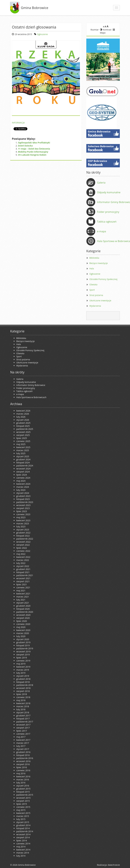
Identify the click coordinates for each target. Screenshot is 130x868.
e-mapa (101, 231)
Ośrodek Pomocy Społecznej (103, 279)
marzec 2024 (23, 487)
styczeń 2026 (23, 420)
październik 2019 (25, 648)
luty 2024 (21, 490)
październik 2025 (25, 429)
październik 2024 (25, 466)
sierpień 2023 (23, 508)
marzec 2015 (23, 816)
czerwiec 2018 (23, 697)
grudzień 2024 (23, 459)
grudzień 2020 (23, 606)
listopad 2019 (23, 645)
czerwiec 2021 (23, 587)
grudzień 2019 (23, 642)
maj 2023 (21, 517)
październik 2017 (25, 722)
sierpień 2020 (23, 618)
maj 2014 (21, 847)
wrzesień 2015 (23, 798)
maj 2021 (21, 591)
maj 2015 (21, 810)
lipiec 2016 (22, 767)
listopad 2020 (23, 609)
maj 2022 (21, 554)
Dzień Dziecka (25, 146)
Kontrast (106, 30)
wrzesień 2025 (23, 432)
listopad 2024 (23, 463)
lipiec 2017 (22, 731)
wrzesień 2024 (23, 469)
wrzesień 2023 (23, 505)
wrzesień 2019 (23, 651)
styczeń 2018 (23, 712)
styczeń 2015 (23, 822)
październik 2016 (25, 758)
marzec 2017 (23, 743)
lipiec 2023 (22, 511)
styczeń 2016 (23, 786)
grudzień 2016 (23, 752)
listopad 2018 (23, 682)
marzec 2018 (23, 706)
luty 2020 (21, 636)
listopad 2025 (23, 426)
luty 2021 (21, 600)
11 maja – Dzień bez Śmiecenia (34, 149)
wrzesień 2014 (23, 834)
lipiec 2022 (22, 548)
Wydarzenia (95, 306)
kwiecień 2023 (23, 520)
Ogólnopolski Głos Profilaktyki (34, 143)
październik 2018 (25, 685)
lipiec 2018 (22, 694)
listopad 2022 (23, 536)
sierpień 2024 (23, 472)
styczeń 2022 (23, 566)
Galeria (101, 183)
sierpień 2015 (23, 801)
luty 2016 (21, 783)
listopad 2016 (23, 755)
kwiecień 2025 (23, 447)
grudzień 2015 (23, 789)
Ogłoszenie (42, 34)
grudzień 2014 (23, 825)
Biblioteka (94, 258)
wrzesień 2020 (23, 615)
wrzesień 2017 (23, 725)
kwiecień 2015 (23, 813)
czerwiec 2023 (23, 514)
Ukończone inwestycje (100, 300)
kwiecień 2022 (23, 557)
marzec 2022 (23, 560)
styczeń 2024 (23, 493)
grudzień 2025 (23, 423)
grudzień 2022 (23, 533)
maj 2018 (21, 700)
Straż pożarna (96, 295)
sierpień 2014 (23, 837)
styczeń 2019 (23, 676)
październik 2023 (25, 502)
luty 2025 (21, 453)
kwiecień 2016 (23, 776)
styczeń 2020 (23, 639)
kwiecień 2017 (23, 740)
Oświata (93, 284)
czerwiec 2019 (23, 661)
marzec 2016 (23, 780)
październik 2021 (25, 575)
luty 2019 (21, 673)
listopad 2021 (23, 572)
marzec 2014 (23, 853)
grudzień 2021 (23, 569)
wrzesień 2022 (23, 542)
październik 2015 (25, 795)
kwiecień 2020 (23, 630)
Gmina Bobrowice (35, 8)
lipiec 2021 (22, 584)
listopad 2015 (23, 792)
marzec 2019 (23, 670)
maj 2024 (21, 481)
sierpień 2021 (23, 581)
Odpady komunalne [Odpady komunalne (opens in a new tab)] (109, 192)
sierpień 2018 (23, 691)
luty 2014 (21, 856)
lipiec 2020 (22, 621)
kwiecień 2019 (23, 667)
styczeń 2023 (23, 530)
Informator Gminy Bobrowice (31, 385)
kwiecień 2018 (23, 703)
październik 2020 (25, 612)
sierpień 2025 (23, 435)
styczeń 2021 (23, 603)
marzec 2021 (23, 597)
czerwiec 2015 (23, 807)
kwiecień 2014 (23, 850)
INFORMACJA (18, 123)
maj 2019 (21, 664)
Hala (92, 268)
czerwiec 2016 (23, 770)
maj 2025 (21, 444)
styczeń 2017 (23, 749)
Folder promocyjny (108, 212)
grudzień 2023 (23, 496)
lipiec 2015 (22, 804)
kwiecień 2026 (23, 411)
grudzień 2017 (23, 716)
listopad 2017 (23, 719)
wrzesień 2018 (23, 688)
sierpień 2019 (23, 655)
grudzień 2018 (23, 679)
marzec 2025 (23, 450)
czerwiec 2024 (23, 478)
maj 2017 (21, 737)
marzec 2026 (23, 414)
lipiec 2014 (22, 840)
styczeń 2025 (23, 456)
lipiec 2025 (22, 438)
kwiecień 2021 (23, 594)
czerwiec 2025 (23, 441)
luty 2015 (21, 819)
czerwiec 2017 (23, 734)
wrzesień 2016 (23, 761)
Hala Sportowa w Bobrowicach (31, 397)
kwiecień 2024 (23, 484)
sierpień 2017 (23, 728)
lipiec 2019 (22, 658)
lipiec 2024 (22, 475)
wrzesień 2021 (23, 578)
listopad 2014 (23, 828)
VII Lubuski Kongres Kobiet (32, 155)
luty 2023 (21, 527)
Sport (92, 290)
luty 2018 (21, 709)
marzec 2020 (23, 633)
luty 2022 (21, 563)
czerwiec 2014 (23, 844)
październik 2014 (25, 831)
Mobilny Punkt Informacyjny (33, 152)
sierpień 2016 (23, 764)
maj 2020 (21, 627)
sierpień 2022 (23, 545)
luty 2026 (21, 417)
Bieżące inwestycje (99, 263)
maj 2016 (21, 773)
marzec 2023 (23, 523)
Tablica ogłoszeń (107, 222)
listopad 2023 (23, 499)
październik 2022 (25, 539)
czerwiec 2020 (23, 624)
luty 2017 (21, 746)
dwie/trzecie (114, 865)
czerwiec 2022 (23, 551)
